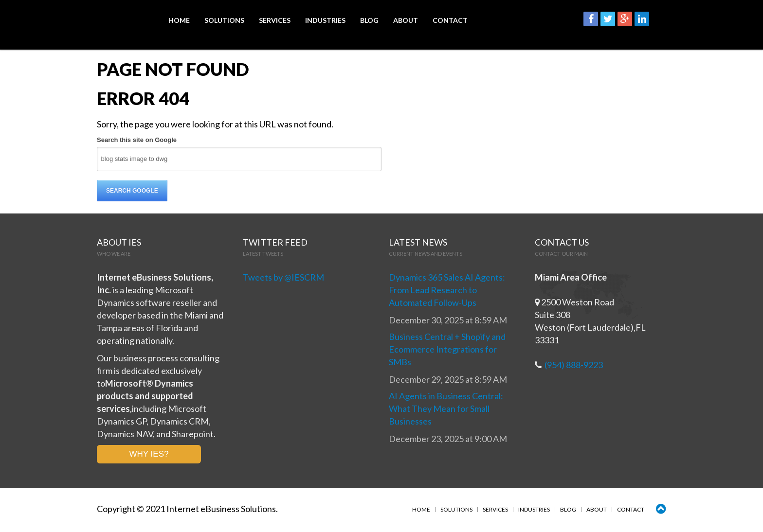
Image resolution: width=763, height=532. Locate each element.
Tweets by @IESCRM (283, 278)
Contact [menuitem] (450, 21)
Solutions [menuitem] (224, 21)
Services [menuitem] (275, 21)
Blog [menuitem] (369, 21)
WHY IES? (149, 454)
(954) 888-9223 (574, 365)
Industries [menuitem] (325, 21)
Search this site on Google (137, 140)
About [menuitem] (406, 21)
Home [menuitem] (179, 21)
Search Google (132, 191)
